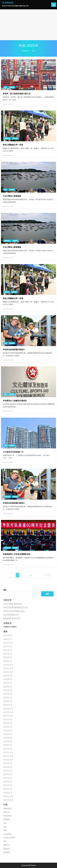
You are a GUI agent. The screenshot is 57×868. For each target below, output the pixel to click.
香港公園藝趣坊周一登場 (13, 145)
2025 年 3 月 (8, 653)
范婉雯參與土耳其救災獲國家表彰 (17, 554)
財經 (5, 87)
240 (31, 575)
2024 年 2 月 (8, 701)
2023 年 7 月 (8, 727)
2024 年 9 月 (8, 675)
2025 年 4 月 (8, 650)
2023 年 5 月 (8, 734)
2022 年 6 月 (8, 774)
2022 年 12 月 (8, 752)
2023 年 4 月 (8, 738)
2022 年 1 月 (8, 792)
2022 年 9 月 (8, 763)
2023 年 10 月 (8, 716)
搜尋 (5, 590)
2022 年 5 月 (8, 778)
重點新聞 (7, 848)
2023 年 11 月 (8, 712)
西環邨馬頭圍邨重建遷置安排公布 (16, 607)
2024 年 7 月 (8, 683)
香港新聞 (12, 87)
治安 (5, 190)
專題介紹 (7, 812)
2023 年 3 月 (8, 741)
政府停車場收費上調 (11, 615)
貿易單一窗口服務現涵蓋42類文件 (17, 94)
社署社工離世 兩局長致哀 (13, 604)
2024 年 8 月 (8, 679)
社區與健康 (7, 138)
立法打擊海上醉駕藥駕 (12, 196)
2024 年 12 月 (8, 664)
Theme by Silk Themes (29, 865)
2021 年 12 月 (8, 796)
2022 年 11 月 (8, 756)
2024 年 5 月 (8, 690)
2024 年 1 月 (8, 705)
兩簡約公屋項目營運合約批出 (14, 611)
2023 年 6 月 (8, 730)
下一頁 (47, 575)
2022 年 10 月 (8, 759)
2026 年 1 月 (8, 639)
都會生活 (7, 292)
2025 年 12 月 (8, 642)
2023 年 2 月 (8, 745)
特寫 (5, 827)
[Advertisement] (28, 25)
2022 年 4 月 (8, 781)
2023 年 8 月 (8, 723)
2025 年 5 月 (8, 646)
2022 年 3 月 (8, 785)
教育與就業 (7, 816)
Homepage (26, 51)
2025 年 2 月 (8, 657)
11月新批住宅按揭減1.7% (13, 452)
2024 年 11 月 (8, 668)
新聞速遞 (7, 819)
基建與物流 (7, 241)
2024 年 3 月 (8, 697)
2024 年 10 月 (8, 672)
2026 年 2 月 (8, 635)
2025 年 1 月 (8, 661)
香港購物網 (8, 3)
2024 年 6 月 (8, 686)
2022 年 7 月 (8, 770)
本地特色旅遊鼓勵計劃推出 (14, 349)
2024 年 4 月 (8, 694)
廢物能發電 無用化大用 (12, 618)
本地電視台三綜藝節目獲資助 (15, 401)
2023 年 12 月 (8, 708)
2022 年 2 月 (8, 789)
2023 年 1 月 (8, 749)
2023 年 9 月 (8, 719)
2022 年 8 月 (8, 767)
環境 (5, 830)
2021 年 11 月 (8, 800)
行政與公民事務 (9, 837)
